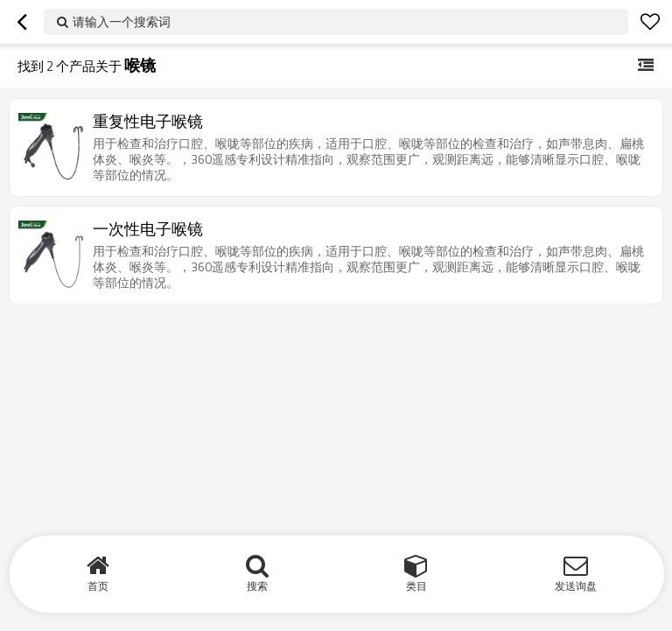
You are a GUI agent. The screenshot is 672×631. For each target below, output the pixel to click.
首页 (98, 586)
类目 (416, 586)
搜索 (257, 586)
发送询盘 (576, 586)
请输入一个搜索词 (122, 21)
